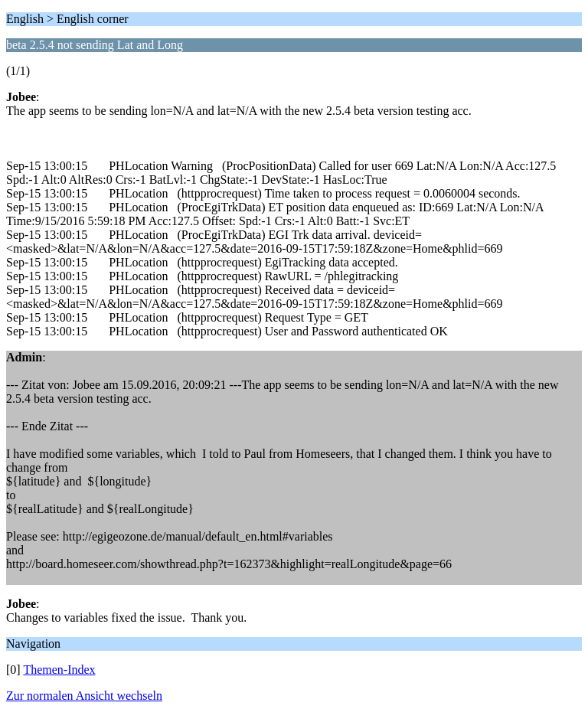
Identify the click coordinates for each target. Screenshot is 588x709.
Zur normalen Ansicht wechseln (84, 696)
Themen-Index (59, 670)
